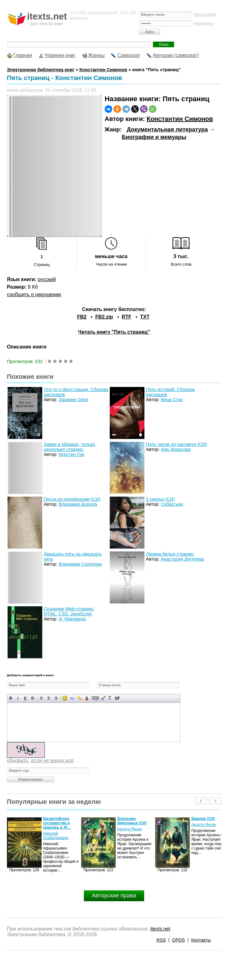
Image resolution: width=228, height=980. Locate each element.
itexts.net (160, 929)
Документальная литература (167, 130)
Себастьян (172, 504)
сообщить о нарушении (34, 294)
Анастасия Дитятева (182, 559)
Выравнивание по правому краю (56, 698)
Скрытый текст (95, 698)
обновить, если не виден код (40, 761)
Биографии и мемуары (154, 137)
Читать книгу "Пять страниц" (114, 332)
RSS (161, 940)
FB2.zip (104, 317)
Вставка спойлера (117, 698)
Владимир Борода (78, 504)
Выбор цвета (87, 698)
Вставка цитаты (103, 698)
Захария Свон (73, 400)
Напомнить (203, 23)
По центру (49, 698)
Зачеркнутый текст (33, 698)
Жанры (96, 55)
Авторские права (114, 896)
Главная (23, 55)
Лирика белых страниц (170, 554)
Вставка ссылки (72, 698)
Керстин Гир (71, 454)
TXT (145, 317)
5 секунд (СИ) (161, 499)
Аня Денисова (176, 449)
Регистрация (205, 14)
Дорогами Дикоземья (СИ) (132, 821)
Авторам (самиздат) (176, 55)
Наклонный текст (18, 698)
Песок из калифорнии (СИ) (72, 499)
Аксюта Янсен (130, 829)
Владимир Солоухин (80, 564)
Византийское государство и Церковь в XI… (57, 823)
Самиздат (129, 55)
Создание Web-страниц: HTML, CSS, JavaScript (69, 611)
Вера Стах (172, 400)
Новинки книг (60, 55)
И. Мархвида (72, 619)
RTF (127, 317)
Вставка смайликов (65, 698)
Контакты (201, 940)
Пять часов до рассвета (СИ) (176, 444)
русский (47, 279)
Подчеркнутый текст (25, 698)
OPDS (179, 940)
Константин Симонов (180, 119)
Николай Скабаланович (56, 836)
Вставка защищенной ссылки (79, 698)
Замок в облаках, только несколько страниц (70, 447)
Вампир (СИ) (203, 819)
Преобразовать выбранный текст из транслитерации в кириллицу (110, 698)
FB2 (82, 317)
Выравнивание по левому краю (41, 698)
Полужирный (11, 698)
